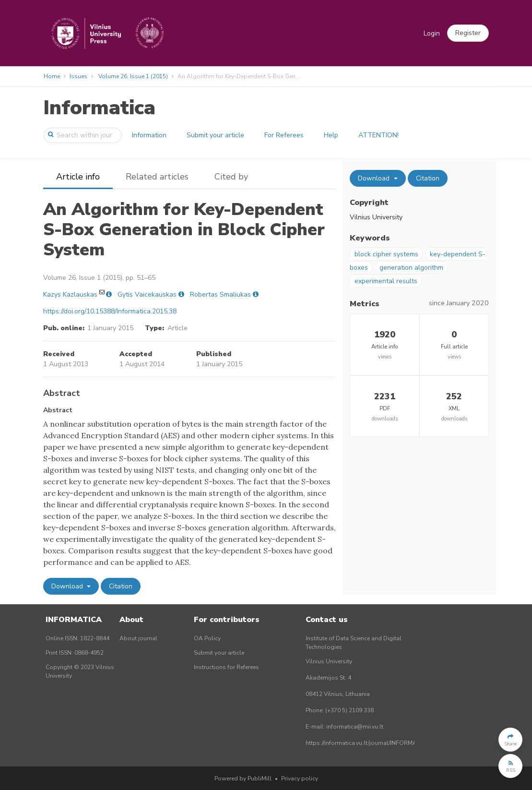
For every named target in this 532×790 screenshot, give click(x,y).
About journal (138, 638)
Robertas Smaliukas (220, 294)
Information (149, 135)
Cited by (231, 177)
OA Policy (207, 638)
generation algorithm (411, 268)
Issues (78, 76)
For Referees (284, 135)
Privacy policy (300, 778)
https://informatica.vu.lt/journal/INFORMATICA (367, 743)
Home (52, 76)
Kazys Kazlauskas (70, 294)
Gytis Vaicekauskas (147, 294)
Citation (121, 586)
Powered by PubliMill (243, 778)
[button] (468, 33)
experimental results (386, 281)
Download (68, 586)
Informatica (99, 108)
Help (331, 135)
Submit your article (215, 135)
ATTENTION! (378, 135)
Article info (78, 177)
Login (432, 33)
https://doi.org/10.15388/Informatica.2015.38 (110, 311)
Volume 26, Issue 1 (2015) (133, 76)
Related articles (157, 177)
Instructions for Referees (226, 667)
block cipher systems (386, 254)
